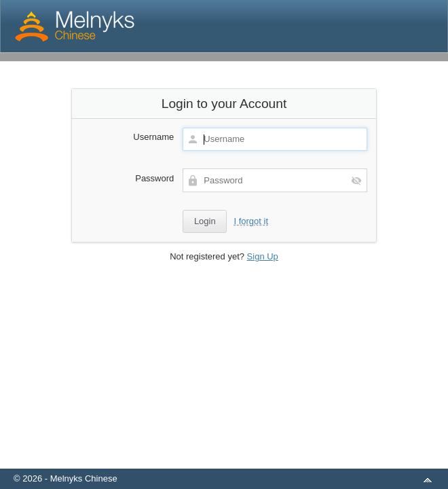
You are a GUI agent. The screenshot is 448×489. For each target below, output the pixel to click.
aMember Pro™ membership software (240, 461)
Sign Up (263, 256)
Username (153, 137)
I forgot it (251, 221)
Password (154, 178)
